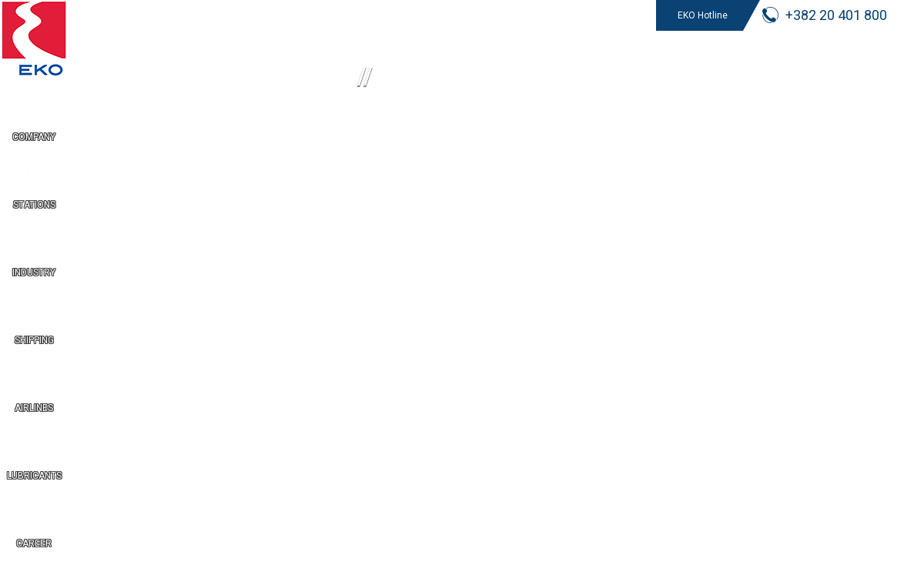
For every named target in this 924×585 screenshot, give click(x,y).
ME (909, 362)
